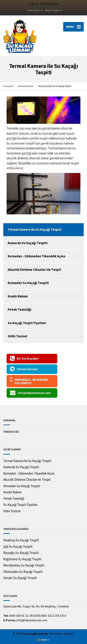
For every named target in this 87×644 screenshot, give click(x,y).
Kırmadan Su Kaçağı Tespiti (28, 283)
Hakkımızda (11, 431)
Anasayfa (34, 10)
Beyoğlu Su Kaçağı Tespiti (21, 553)
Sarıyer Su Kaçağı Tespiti (20, 578)
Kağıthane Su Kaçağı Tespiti (22, 559)
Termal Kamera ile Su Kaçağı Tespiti (27, 461)
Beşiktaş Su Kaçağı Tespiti (21, 540)
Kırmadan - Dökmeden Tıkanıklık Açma (36, 256)
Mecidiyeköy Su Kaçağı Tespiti (24, 565)
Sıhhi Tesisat (18, 336)
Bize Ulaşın (52, 10)
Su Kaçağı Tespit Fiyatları (27, 323)
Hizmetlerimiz (26, 86)
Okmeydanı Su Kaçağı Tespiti (23, 572)
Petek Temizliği (19, 309)
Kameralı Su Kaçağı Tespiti (28, 243)
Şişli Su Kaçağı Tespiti (18, 547)
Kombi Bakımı (18, 296)
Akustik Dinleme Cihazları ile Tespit (34, 270)
